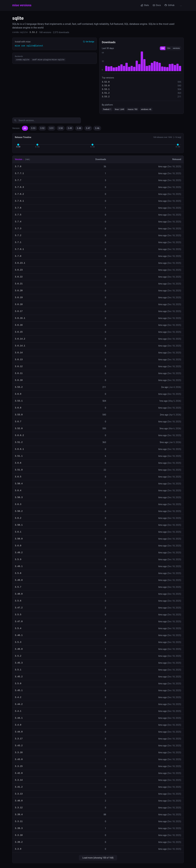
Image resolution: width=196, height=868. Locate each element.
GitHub (169, 5)
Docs (157, 5)
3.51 (51, 128)
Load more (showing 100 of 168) (98, 858)
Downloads (101, 159)
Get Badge (89, 42)
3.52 (42, 128)
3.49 (70, 128)
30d (163, 48)
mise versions (22, 5)
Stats (145, 5)
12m (168, 48)
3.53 (33, 128)
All (25, 128)
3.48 (79, 128)
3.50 (61, 128)
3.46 (97, 128)
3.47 (88, 128)
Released (177, 159)
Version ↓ (19, 159)
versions (176, 48)
